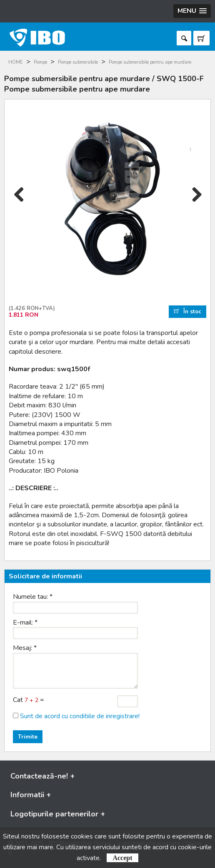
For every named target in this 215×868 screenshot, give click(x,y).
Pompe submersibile (78, 62)
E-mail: (25, 622)
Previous (19, 203)
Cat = (29, 700)
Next (196, 203)
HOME (16, 62)
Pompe (40, 62)
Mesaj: (25, 648)
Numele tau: (33, 597)
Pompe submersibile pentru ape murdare (150, 62)
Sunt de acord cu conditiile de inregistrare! (80, 716)
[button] (192, 11)
